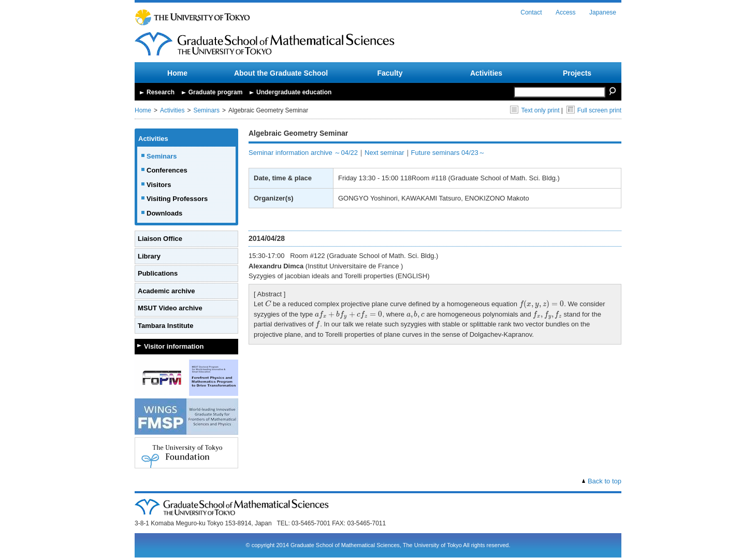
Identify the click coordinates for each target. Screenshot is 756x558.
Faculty (390, 73)
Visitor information (174, 346)
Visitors (159, 185)
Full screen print (594, 110)
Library (149, 256)
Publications (158, 273)
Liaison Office (160, 239)
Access (566, 12)
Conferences (167, 170)
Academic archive (166, 291)
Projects (577, 73)
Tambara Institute (165, 326)
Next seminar (384, 153)
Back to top (605, 481)
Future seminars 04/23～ (448, 153)
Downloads (164, 213)
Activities (486, 73)
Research (161, 92)
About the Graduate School (281, 73)
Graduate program (216, 92)
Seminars (206, 110)
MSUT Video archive (170, 308)
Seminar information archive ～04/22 (303, 153)
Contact (531, 12)
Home (177, 73)
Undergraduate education (294, 92)
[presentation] (268, 304)
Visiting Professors (177, 199)
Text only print (535, 110)
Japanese (603, 12)
